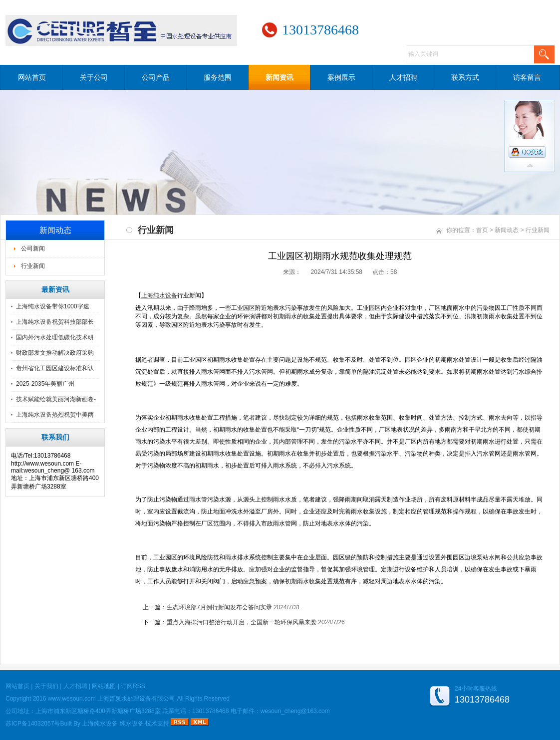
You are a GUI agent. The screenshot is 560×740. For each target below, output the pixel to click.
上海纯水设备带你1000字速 (53, 306)
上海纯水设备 (100, 724)
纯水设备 (132, 724)
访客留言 (527, 77)
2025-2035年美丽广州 (45, 384)
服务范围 (218, 77)
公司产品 (156, 77)
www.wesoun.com (72, 699)
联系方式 (465, 77)
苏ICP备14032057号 (33, 724)
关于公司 (94, 77)
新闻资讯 (280, 77)
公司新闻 (33, 248)
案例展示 (341, 77)
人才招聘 (403, 77)
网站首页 (32, 77)
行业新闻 (33, 266)
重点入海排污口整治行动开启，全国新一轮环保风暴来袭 (242, 622)
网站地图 (104, 686)
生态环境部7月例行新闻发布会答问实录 (219, 607)
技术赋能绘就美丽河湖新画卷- (56, 399)
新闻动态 (507, 230)
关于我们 (46, 686)
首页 (482, 230)
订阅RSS (133, 686)
